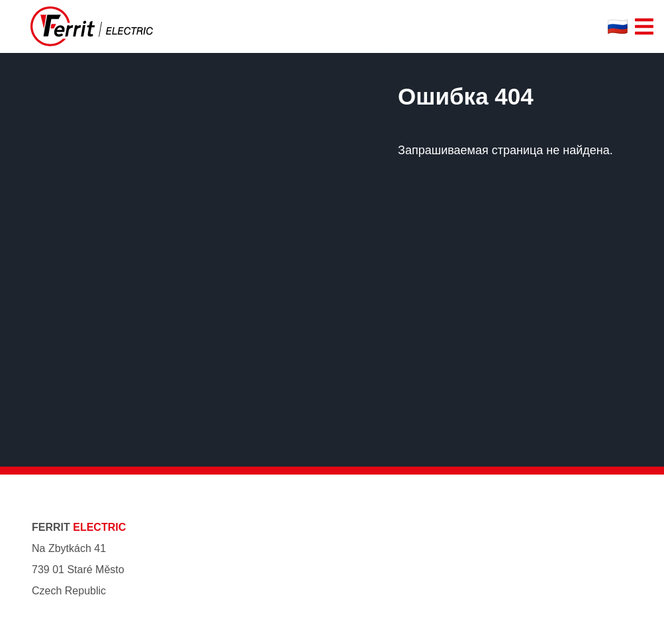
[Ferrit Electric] (92, 26)
